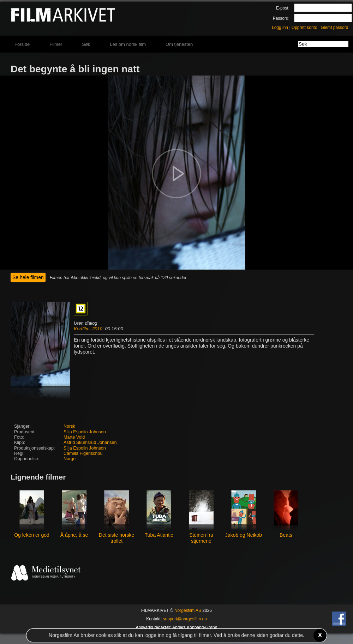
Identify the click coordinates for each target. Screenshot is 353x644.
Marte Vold (74, 437)
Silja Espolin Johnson (85, 432)
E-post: (283, 8)
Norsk (69, 426)
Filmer (56, 44)
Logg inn (280, 28)
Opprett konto (304, 28)
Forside (22, 44)
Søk (86, 44)
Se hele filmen (28, 277)
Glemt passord (334, 28)
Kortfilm (82, 329)
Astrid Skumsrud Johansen (90, 443)
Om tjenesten (179, 44)
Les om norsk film (128, 44)
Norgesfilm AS (188, 610)
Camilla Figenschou (83, 453)
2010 (97, 329)
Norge (70, 459)
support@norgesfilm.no (185, 619)
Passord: (281, 18)
